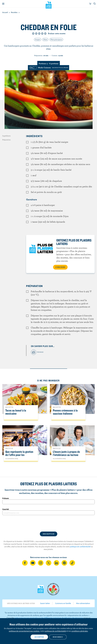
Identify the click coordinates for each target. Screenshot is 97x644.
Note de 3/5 (39, 33)
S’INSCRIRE (60, 267)
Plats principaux (56, 39)
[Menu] (3, 4)
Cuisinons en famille (63, 603)
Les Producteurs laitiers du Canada (48, 5)
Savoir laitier (45, 603)
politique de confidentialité (80, 547)
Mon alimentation (83, 603)
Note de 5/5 (45, 33)
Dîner (45, 39)
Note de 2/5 (36, 33)
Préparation (6, 140)
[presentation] (49, 523)
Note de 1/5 (33, 33)
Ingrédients (6, 136)
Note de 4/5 (42, 33)
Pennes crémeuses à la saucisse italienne (65, 412)
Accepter (39, 637)
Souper (38, 39)
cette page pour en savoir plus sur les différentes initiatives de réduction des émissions (49, 618)
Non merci (58, 637)
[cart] (90, 4)
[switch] (48, 68)
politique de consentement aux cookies (24, 631)
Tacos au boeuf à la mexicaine (16, 412)
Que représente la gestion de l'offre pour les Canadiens (19, 455)
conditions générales (80, 631)
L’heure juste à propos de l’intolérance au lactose (66, 453)
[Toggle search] (95, 4)
